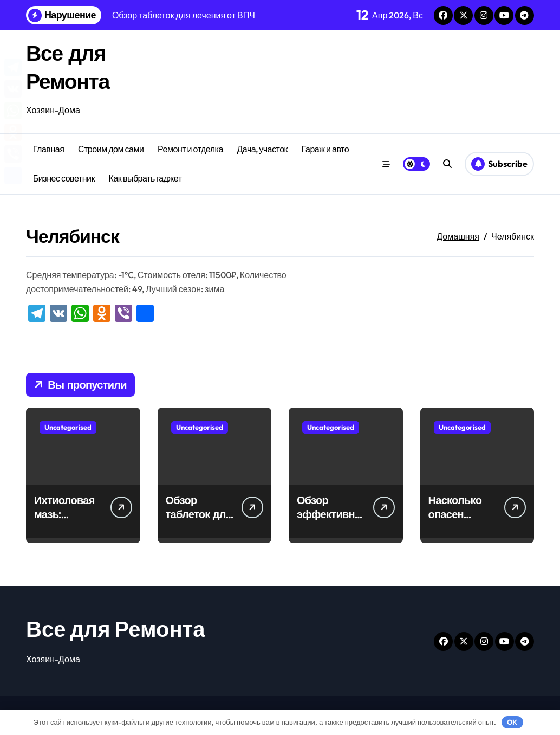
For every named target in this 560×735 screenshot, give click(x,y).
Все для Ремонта (115, 629)
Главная (49, 149)
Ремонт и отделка (190, 149)
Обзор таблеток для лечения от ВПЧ (199, 521)
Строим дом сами (111, 149)
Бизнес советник (64, 178)
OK (512, 722)
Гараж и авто (325, 149)
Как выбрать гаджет (145, 178)
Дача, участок (262, 149)
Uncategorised (68, 427)
